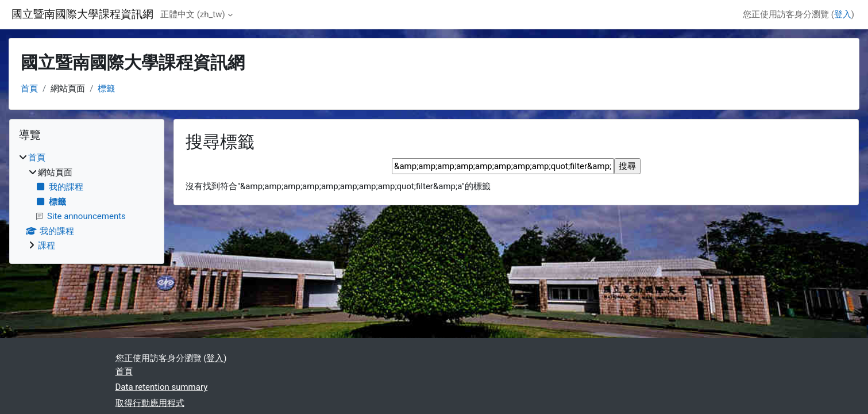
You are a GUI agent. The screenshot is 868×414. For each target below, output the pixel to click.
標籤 (106, 89)
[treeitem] (87, 202)
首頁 (29, 89)
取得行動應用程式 (150, 403)
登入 (843, 14)
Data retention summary (162, 387)
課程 (47, 246)
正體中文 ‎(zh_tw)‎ (193, 14)
